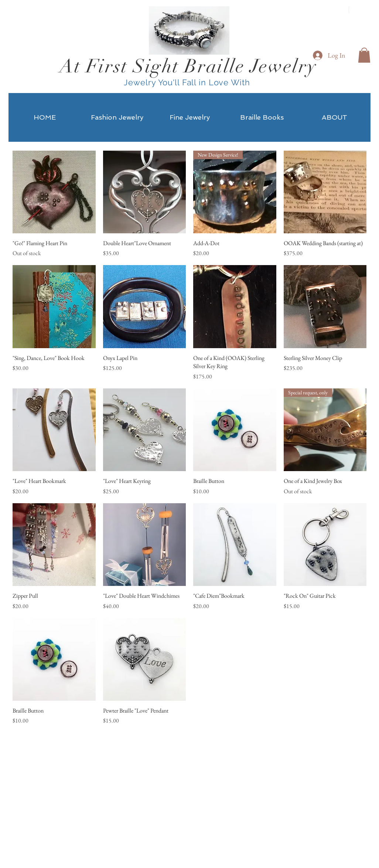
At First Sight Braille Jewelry (188, 66)
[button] (364, 55)
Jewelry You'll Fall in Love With (188, 82)
